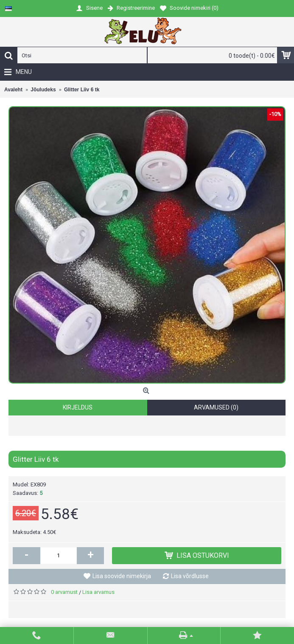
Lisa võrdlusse (190, 576)
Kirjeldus (78, 407)
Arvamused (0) (216, 407)
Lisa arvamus (98, 592)
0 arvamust (64, 592)
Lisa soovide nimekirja (122, 576)
